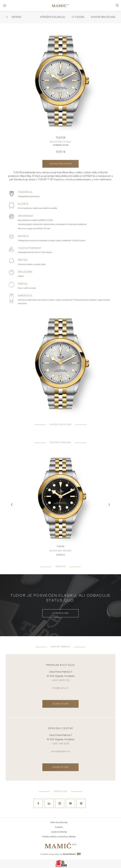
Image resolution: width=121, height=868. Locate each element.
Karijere (59, 827)
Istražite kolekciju (51, 17)
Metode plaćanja (59, 822)
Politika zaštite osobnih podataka (59, 836)
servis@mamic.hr (60, 751)
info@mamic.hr (60, 688)
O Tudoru (77, 17)
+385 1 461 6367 (60, 743)
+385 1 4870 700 (61, 681)
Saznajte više (60, 703)
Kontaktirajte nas (103, 17)
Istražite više (61, 613)
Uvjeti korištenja (59, 831)
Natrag (14, 17)
